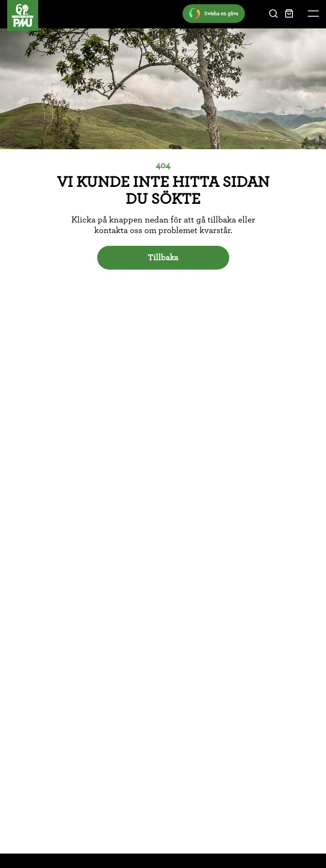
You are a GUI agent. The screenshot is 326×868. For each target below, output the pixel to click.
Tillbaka (163, 258)
